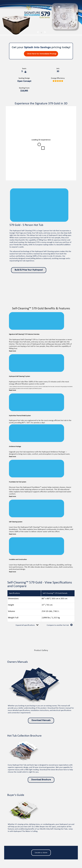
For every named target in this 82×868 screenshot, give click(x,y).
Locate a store (41, 853)
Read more (12, 351)
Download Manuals (41, 720)
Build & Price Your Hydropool (29, 270)
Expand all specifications (25, 625)
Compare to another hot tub (58, 625)
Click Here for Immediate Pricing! (42, 54)
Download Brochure (41, 780)
